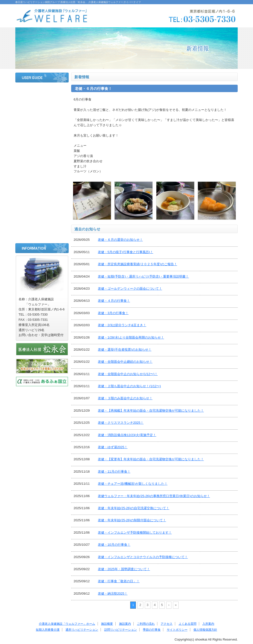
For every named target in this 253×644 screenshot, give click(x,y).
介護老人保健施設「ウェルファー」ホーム (67, 624)
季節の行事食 (42, 222)
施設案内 (42, 117)
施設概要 (42, 104)
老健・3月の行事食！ (113, 313)
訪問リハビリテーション (42, 209)
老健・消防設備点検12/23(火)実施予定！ (127, 435)
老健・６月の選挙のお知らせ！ (120, 240)
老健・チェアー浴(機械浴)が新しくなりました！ (133, 484)
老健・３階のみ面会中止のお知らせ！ (125, 398)
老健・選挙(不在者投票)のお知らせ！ (125, 350)
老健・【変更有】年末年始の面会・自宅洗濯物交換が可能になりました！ (151, 459)
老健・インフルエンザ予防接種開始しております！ (135, 533)
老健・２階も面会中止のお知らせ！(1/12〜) (129, 386)
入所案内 (42, 169)
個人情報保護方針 (205, 630)
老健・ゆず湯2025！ (113, 447)
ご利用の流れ (42, 130)
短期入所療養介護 (42, 182)
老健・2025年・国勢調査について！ (124, 569)
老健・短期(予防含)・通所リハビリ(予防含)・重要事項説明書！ (143, 276)
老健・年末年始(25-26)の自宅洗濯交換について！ (134, 508)
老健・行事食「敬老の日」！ (119, 581)
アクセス (42, 143)
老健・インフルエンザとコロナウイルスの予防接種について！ (143, 557)
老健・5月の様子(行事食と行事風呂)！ (126, 252)
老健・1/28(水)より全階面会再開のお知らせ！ (131, 337)
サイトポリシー (42, 235)
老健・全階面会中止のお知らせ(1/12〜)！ (128, 374)
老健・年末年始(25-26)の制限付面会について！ (132, 520)
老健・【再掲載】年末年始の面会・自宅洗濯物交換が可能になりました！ (151, 411)
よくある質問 (42, 156)
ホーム (42, 91)
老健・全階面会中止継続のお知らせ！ (125, 362)
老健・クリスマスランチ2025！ (121, 423)
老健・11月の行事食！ (114, 472)
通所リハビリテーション (42, 196)
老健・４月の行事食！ (114, 301)
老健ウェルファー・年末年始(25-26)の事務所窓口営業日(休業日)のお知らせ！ (154, 496)
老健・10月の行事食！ (114, 545)
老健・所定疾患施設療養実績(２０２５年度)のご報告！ (137, 264)
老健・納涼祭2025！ (113, 594)
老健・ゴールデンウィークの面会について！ (130, 289)
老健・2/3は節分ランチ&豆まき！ (122, 325)
